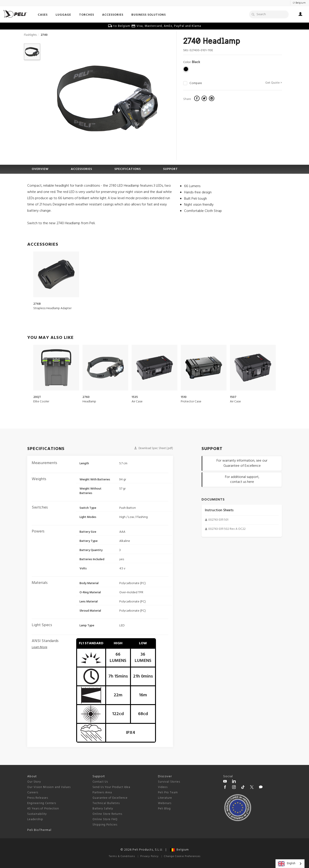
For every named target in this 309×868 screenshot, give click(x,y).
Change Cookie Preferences (182, 856)
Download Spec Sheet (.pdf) (153, 448)
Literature (165, 798)
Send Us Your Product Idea (111, 787)
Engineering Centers (42, 803)
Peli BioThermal (39, 830)
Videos (163, 787)
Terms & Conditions (122, 856)
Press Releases (38, 798)
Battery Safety (103, 809)
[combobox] (290, 864)
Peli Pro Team (168, 793)
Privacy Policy (149, 856)
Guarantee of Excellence (110, 798)
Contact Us (100, 782)
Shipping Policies (105, 825)
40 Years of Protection (43, 809)
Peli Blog (164, 809)
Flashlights (30, 35)
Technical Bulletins (106, 803)
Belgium (179, 850)
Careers (33, 793)
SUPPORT (170, 169)
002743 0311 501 (218, 520)
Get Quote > (274, 83)
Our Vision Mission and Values (49, 787)
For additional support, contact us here (242, 480)
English (287, 864)
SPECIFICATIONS (128, 169)
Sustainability (37, 814)
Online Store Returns (107, 814)
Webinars (165, 803)
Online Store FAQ (105, 819)
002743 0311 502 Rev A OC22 (227, 529)
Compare (196, 83)
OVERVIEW (40, 169)
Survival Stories (169, 782)
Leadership (35, 819)
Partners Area (102, 793)
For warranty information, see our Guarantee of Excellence (242, 463)
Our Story (34, 782)
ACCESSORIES (81, 169)
